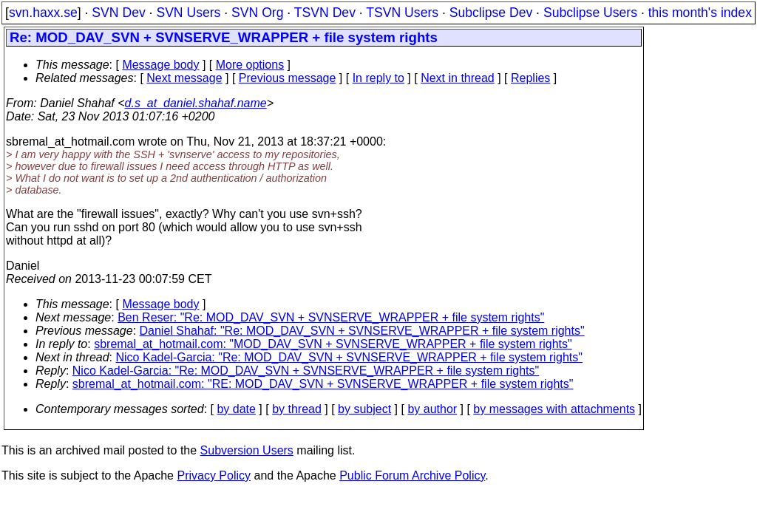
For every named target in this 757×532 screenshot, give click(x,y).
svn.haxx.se (43, 13)
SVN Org (257, 13)
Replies (530, 78)
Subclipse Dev (491, 13)
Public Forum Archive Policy (412, 475)
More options (250, 65)
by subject (364, 409)
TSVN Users (402, 13)
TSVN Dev (325, 13)
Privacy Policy (214, 475)
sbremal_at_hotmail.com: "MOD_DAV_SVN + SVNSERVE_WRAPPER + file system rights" (333, 344)
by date (236, 409)
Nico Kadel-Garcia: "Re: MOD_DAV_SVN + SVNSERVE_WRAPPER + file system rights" (349, 357)
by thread (297, 409)
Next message (184, 78)
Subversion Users (247, 450)
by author (432, 409)
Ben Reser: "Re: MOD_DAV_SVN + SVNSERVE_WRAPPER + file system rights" (331, 317)
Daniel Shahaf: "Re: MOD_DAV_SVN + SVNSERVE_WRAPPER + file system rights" (362, 331)
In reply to (378, 78)
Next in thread (458, 78)
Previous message (288, 78)
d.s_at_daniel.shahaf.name (196, 103)
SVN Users (188, 13)
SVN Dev (118, 13)
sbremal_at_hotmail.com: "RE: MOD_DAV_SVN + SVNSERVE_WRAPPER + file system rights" (323, 384)
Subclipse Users (590, 13)
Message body (160, 65)
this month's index (700, 13)
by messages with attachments (554, 409)
